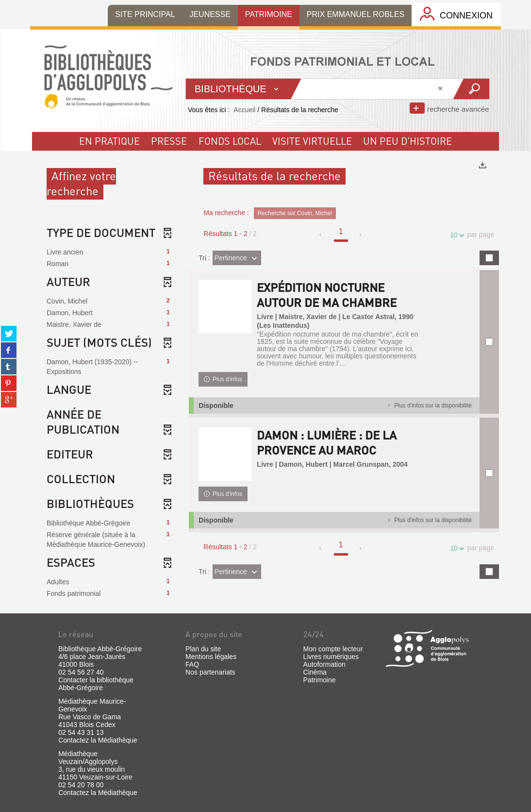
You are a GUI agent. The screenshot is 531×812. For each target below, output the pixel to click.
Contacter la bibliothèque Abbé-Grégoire (96, 684)
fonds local (230, 141)
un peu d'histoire (407, 141)
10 (455, 235)
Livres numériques (331, 657)
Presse (169, 141)
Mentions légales (211, 657)
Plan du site (203, 649)
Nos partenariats (210, 672)
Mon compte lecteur (333, 649)
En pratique (109, 141)
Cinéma (315, 672)
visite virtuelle (312, 141)
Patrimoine (320, 680)
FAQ (192, 664)
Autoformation (324, 664)
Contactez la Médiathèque (98, 740)
